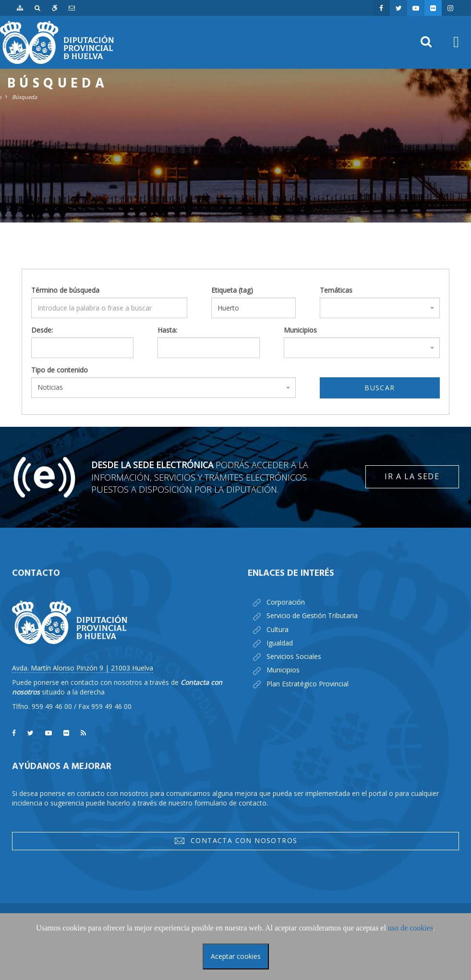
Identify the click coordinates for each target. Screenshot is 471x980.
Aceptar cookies (236, 956)
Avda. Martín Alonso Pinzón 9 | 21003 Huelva (83, 668)
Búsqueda (24, 97)
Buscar (380, 388)
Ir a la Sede (412, 476)
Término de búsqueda (65, 290)
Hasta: (167, 330)
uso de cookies (411, 928)
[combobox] (380, 308)
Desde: (42, 330)
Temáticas (336, 290)
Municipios (300, 330)
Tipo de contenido (60, 370)
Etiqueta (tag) (232, 290)
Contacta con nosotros (236, 841)
